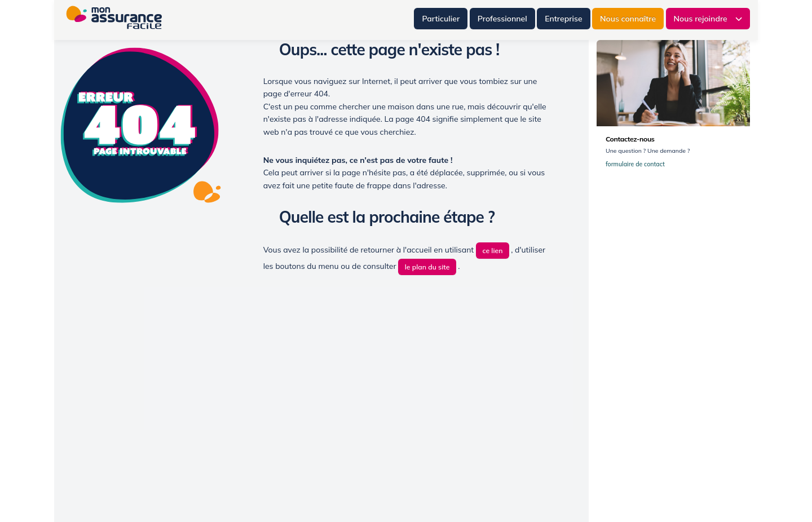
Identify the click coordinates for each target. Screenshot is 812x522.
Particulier (441, 19)
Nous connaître (628, 19)
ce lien (492, 251)
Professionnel (502, 19)
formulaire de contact (638, 165)
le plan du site (427, 267)
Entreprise (563, 19)
